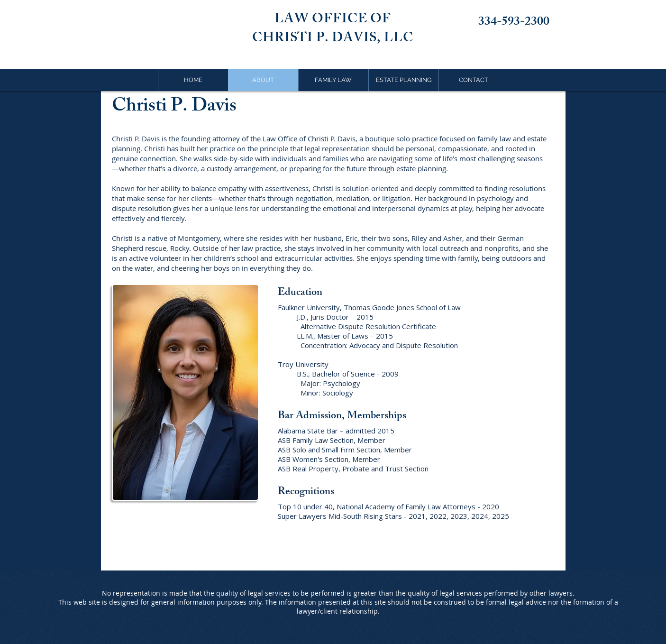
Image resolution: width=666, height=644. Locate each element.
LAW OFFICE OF (333, 20)
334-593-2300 (514, 23)
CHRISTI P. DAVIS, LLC (333, 39)
